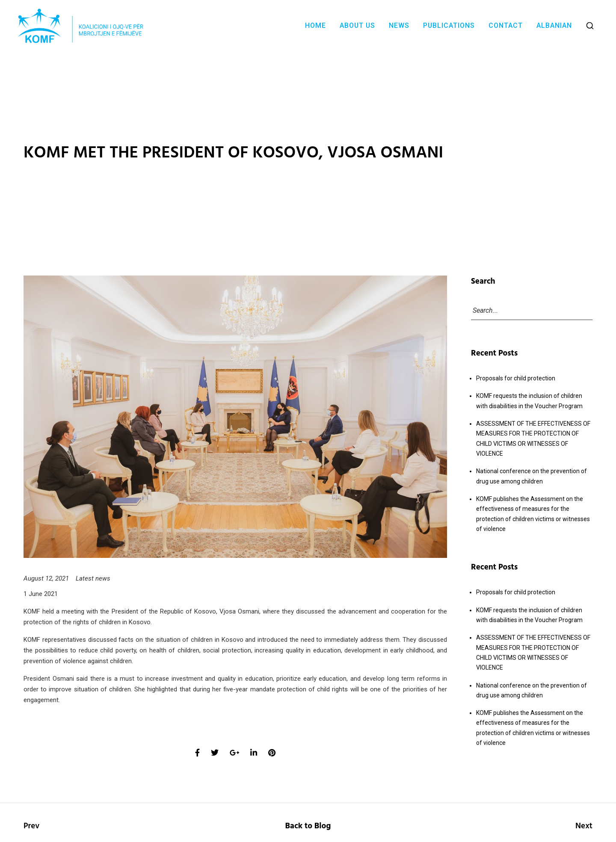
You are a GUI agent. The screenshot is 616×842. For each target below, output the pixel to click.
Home (315, 26)
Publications (449, 26)
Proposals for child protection (516, 378)
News (399, 26)
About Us (357, 26)
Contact (506, 26)
